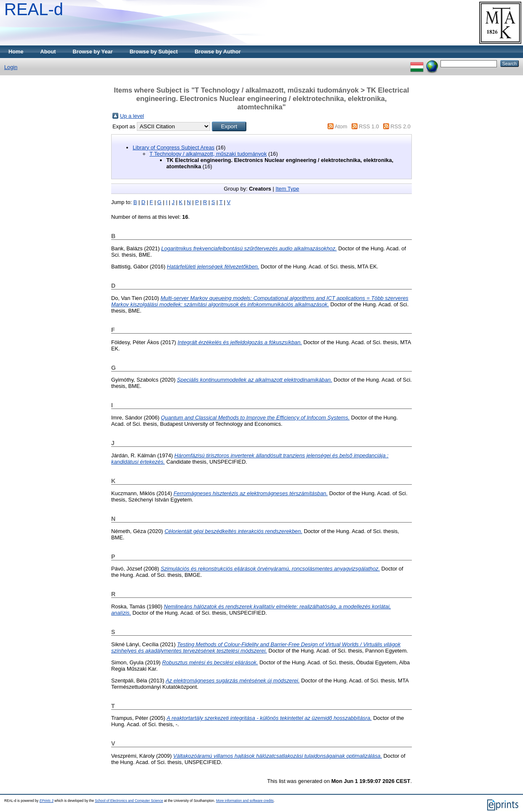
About (48, 52)
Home (16, 52)
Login (11, 67)
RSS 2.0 (400, 126)
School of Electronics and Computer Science (129, 801)
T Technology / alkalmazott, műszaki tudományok (208, 154)
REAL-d (34, 9)
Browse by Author (218, 52)
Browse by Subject (154, 52)
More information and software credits (245, 801)
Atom (341, 126)
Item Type (287, 189)
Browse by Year (93, 52)
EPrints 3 (47, 801)
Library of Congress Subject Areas (173, 147)
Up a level (132, 116)
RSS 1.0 (369, 126)
